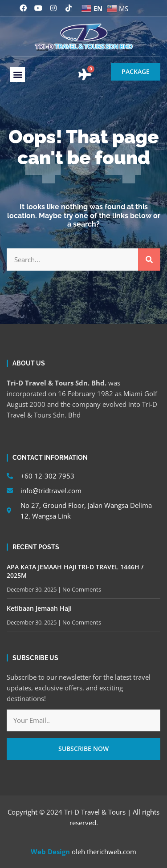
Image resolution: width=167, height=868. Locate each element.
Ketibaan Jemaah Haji (39, 608)
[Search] (149, 260)
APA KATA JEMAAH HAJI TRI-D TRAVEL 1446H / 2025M (75, 571)
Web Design (50, 852)
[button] (18, 75)
